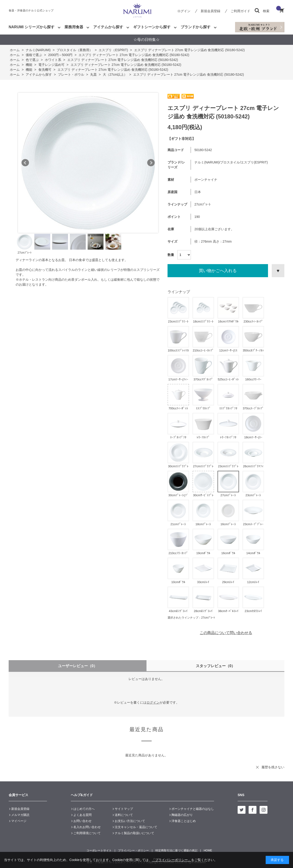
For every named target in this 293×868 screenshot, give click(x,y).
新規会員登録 (211, 11)
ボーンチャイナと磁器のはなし (193, 809)
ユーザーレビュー (78, 666)
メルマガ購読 (20, 815)
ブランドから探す (196, 27)
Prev (25, 163)
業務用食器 (74, 27)
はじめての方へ (84, 809)
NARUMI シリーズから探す (32, 27)
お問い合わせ (82, 821)
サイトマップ (124, 809)
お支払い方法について (130, 821)
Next (151, 163)
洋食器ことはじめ (184, 821)
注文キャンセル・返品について (136, 827)
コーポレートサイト (99, 850)
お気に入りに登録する (278, 271)
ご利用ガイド (240, 11)
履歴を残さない (273, 767)
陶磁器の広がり (182, 815)
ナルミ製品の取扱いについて (134, 833)
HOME (208, 850)
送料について (124, 815)
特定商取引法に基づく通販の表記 (176, 850)
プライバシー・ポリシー (133, 850)
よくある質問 (82, 815)
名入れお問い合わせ (87, 827)
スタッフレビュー (216, 666)
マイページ (19, 821)
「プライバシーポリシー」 (172, 860)
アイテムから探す (108, 27)
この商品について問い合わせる (226, 633)
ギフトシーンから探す (152, 27)
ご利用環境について (87, 833)
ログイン (184, 11)
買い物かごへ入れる (218, 271)
